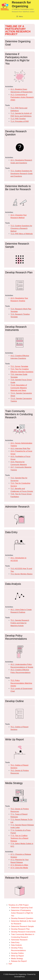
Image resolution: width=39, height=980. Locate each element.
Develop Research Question (22, 918)
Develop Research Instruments (23, 932)
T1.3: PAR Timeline (18, 119)
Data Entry (15, 942)
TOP (10, 964)
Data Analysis (16, 945)
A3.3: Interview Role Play (20, 448)
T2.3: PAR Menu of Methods (22, 234)
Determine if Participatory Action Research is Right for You (22, 913)
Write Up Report (17, 956)
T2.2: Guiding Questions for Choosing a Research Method (21, 228)
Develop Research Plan (20, 929)
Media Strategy (17, 959)
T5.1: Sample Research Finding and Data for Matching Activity (20, 623)
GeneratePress (19, 977)
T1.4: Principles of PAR (20, 121)
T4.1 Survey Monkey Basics (21, 574)
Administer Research (19, 940)
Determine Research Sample (22, 926)
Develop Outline (17, 953)
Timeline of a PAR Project (18, 905)
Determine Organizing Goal (22, 908)
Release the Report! (19, 961)
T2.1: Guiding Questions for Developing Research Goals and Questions (22, 174)
